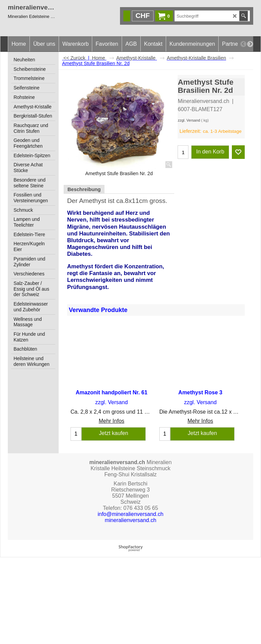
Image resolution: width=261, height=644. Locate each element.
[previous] (243, 44)
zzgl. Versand (189, 120)
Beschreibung (84, 189)
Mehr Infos (112, 421)
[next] (250, 44)
